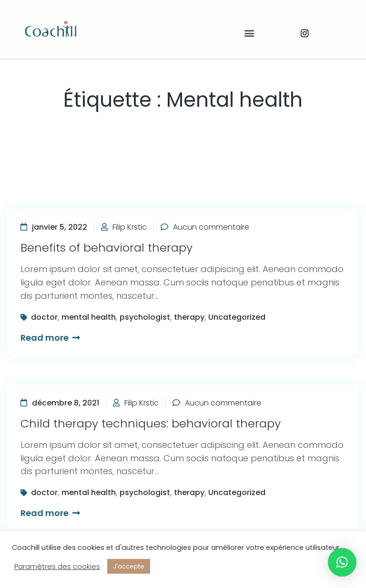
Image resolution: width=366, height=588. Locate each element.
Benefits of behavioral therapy (107, 248)
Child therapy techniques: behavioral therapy (151, 423)
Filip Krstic (130, 227)
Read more (50, 338)
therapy (189, 317)
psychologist (145, 317)
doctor (44, 317)
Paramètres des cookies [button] (57, 567)
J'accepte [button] (129, 566)
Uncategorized (237, 317)
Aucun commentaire (211, 227)
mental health (89, 317)
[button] (249, 33)
